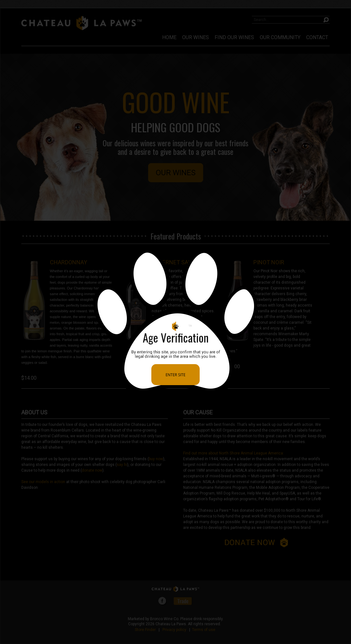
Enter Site (176, 375)
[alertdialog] (175, 322)
